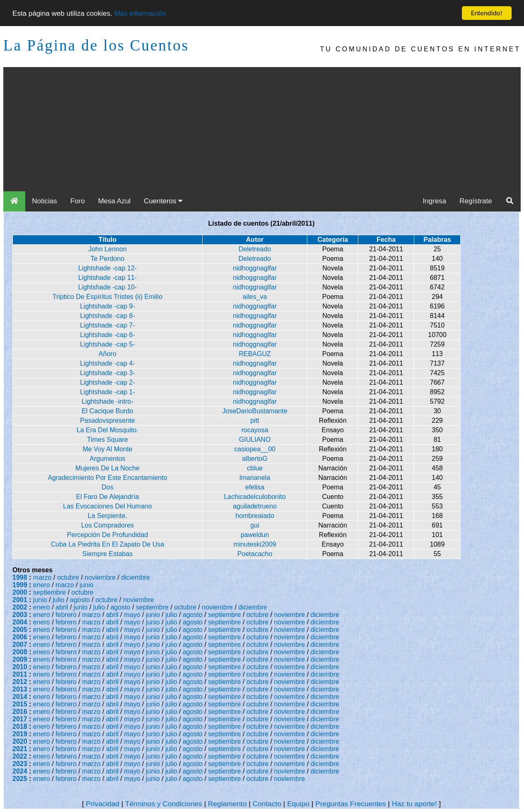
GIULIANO (255, 440)
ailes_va (255, 297)
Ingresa (435, 201)
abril (62, 607)
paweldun (255, 535)
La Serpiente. (107, 516)
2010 (20, 667)
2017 (20, 719)
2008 (20, 652)
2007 (20, 645)
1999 (20, 585)
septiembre (50, 592)
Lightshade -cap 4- (107, 363)
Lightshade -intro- (107, 401)
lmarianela (255, 478)
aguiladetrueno (255, 506)
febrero (66, 615)
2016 (20, 712)
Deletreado (255, 249)
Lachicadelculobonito (255, 497)
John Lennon (107, 249)
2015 (20, 704)
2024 (20, 771)
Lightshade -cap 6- (107, 335)
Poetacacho (255, 554)
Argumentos (107, 459)
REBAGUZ (255, 354)
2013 (20, 689)
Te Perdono (108, 259)
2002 (20, 607)
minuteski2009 (255, 544)
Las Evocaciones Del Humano (107, 506)
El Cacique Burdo (107, 411)
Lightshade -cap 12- (107, 268)
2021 (20, 749)
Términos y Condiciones (164, 804)
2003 (20, 615)
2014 (20, 697)
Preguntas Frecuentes (351, 804)
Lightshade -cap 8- (107, 316)
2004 (20, 622)
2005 (20, 630)
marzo (42, 577)
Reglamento (227, 804)
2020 (20, 741)
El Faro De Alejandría (107, 497)
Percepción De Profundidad (108, 535)
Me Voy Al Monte (107, 449)
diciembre (135, 577)
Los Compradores (107, 525)
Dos (107, 487)
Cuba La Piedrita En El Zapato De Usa (107, 544)
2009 (20, 659)
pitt (255, 420)
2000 (20, 592)
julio (58, 600)
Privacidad (103, 804)
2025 (20, 779)
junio (87, 585)
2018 (20, 726)
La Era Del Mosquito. (107, 430)
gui (255, 525)
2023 (20, 764)
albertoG (255, 459)
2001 (20, 600)
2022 (20, 756)
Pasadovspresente (107, 420)
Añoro (107, 354)
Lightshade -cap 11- (107, 278)
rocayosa (255, 430)
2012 (20, 682)
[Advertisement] (262, 129)
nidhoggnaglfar (255, 268)
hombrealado (255, 516)
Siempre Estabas (108, 554)
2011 (20, 674)
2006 (20, 637)
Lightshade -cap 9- (107, 306)
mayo (132, 615)
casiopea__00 (255, 449)
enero (42, 585)
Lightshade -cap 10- (107, 287)
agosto (80, 600)
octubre (68, 577)
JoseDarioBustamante (255, 411)
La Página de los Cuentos (96, 45)
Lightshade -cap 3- (107, 373)
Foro (78, 201)
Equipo (298, 804)
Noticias (44, 201)
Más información (140, 13)
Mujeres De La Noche (107, 468)
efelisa (255, 487)
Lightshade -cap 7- (107, 325)
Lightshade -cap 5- (107, 344)
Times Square (107, 440)
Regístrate (476, 201)
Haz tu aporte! (414, 804)
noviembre (100, 577)
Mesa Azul (114, 201)
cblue (255, 468)
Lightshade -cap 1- (107, 392)
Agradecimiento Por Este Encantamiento (107, 478)
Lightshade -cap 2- (107, 382)
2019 (20, 734)
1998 (20, 577)
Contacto (267, 804)
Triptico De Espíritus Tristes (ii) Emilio (107, 297)
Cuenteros (163, 201)
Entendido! (487, 13)
